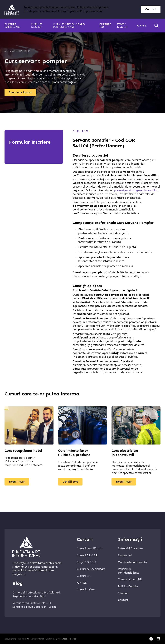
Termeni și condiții (130, 580)
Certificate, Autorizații (132, 562)
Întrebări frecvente (130, 549)
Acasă (7, 51)
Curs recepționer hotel (23, 452)
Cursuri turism (86, 590)
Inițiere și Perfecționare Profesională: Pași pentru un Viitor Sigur (37, 594)
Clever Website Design (66, 639)
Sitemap (123, 593)
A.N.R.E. (142, 26)
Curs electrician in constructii (125, 454)
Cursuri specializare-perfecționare (69, 26)
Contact (123, 600)
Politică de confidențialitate (129, 571)
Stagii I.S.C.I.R (122, 26)
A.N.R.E (82, 583)
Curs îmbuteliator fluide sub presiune (74, 454)
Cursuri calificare (12, 26)
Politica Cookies (128, 586)
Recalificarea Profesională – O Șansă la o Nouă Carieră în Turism (34, 605)
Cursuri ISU (105, 26)
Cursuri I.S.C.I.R (37, 26)
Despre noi (125, 555)
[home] (12, 10)
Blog (18, 583)
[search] (156, 26)
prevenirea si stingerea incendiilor (136, 190)
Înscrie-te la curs (20, 92)
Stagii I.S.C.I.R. (87, 562)
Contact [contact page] (151, 9)
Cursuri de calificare (89, 549)
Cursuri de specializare (91, 569)
